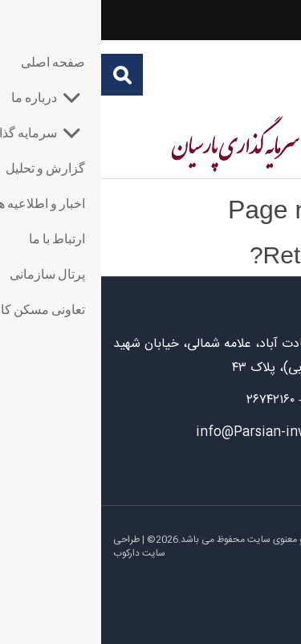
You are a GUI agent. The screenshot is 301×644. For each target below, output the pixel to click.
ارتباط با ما (261, 471)
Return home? (225, 255)
